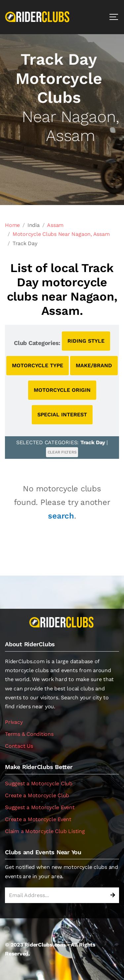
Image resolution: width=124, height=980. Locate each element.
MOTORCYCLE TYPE (38, 365)
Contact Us (19, 746)
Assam (55, 225)
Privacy (14, 722)
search (61, 516)
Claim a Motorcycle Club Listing (45, 831)
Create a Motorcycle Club (37, 795)
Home (12, 225)
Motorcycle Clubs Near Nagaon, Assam (61, 234)
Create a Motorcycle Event (38, 819)
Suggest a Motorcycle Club (39, 783)
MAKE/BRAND (94, 365)
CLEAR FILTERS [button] (62, 452)
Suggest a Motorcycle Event (40, 807)
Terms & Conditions (29, 734)
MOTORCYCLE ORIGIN (62, 390)
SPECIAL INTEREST (62, 415)
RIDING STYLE (86, 341)
